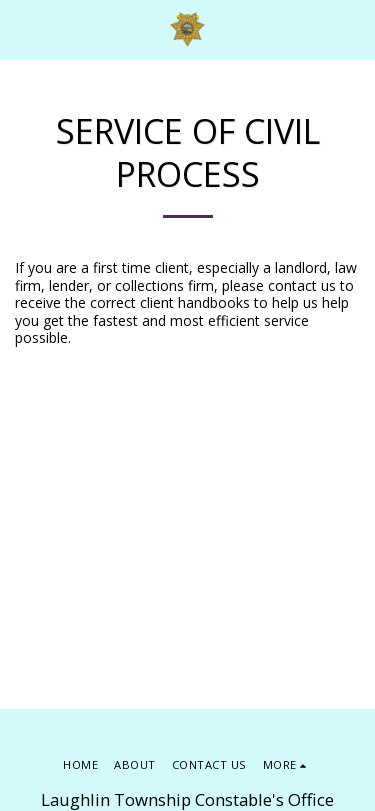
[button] (22, 28)
